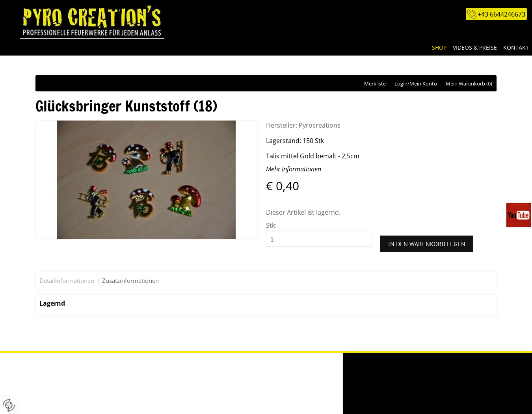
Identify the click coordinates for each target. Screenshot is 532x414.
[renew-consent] (9, 405)
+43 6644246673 (501, 14)
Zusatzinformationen (130, 280)
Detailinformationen (67, 280)
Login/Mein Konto (416, 84)
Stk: (271, 225)
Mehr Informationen (294, 169)
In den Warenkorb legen (427, 244)
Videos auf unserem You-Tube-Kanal (519, 215)
